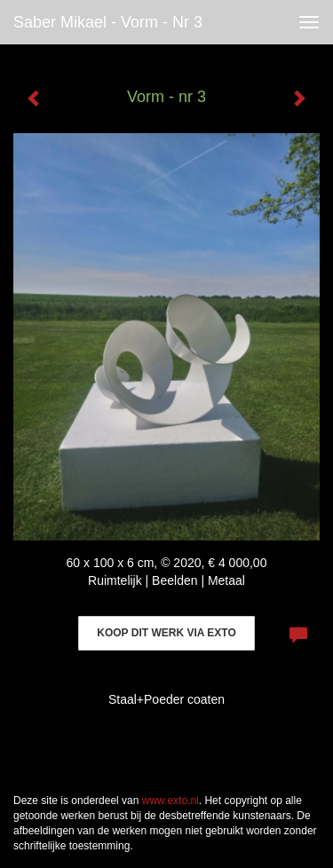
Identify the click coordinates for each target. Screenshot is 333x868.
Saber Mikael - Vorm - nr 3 (108, 22)
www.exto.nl (170, 801)
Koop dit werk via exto (166, 633)
